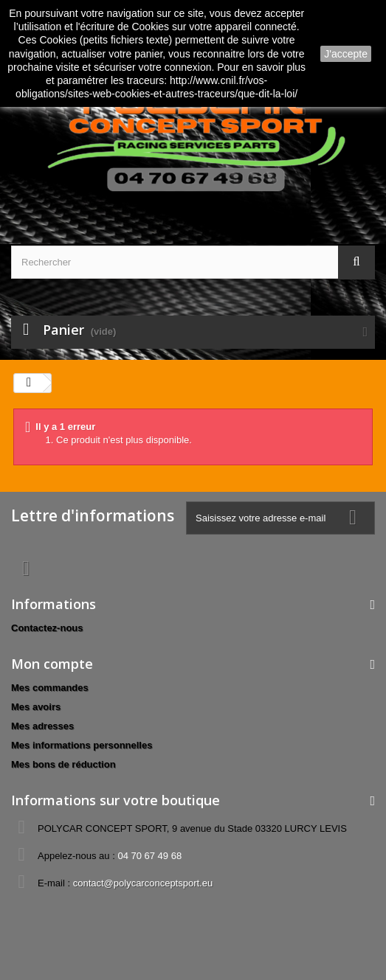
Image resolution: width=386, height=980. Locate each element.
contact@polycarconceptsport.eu (143, 883)
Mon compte (52, 664)
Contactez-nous (47, 628)
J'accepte (346, 54)
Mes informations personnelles (82, 745)
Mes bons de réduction (63, 764)
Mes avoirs (36, 707)
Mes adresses (42, 726)
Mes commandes (50, 688)
